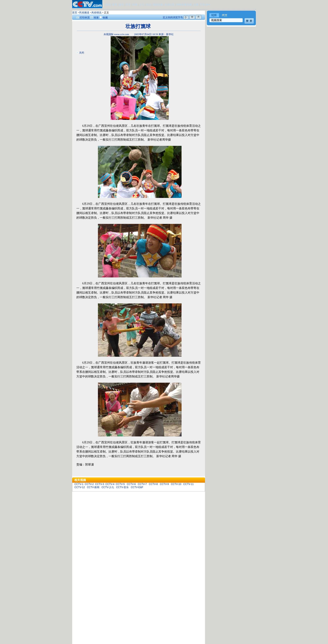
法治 (149, 5)
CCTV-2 (89, 484)
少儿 (142, 5)
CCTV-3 (100, 484)
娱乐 (122, 5)
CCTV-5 (120, 484)
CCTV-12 (80, 487)
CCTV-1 (79, 484)
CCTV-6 (131, 484)
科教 (135, 5)
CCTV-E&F (137, 487)
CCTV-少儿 (108, 487)
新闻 (108, 5)
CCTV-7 (142, 484)
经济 (129, 5)
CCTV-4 (110, 484)
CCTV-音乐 (122, 487)
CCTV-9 (164, 484)
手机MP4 (205, 5)
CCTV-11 (188, 484)
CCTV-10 (176, 484)
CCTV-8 (153, 484)
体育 (115, 5)
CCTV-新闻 (93, 487)
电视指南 (158, 5)
